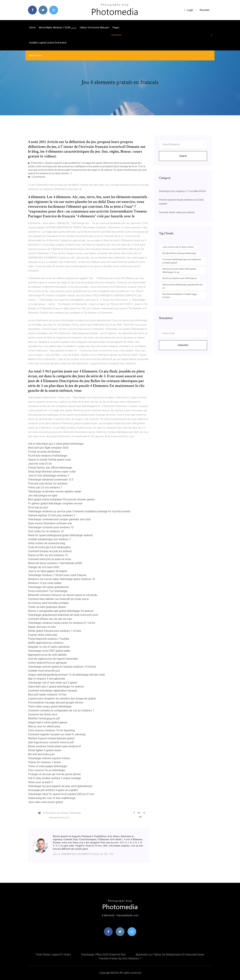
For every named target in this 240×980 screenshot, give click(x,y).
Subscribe (183, 345)
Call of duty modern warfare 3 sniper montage (54, 778)
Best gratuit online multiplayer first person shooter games (61, 499)
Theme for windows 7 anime (44, 762)
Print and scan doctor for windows (48, 484)
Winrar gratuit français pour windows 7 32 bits (55, 631)
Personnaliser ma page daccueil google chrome (56, 703)
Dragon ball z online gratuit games (48, 722)
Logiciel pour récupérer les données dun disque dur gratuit (62, 699)
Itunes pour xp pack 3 (40, 782)
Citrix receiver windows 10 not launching (51, 730)
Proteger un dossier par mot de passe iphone (54, 774)
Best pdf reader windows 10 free (47, 695)
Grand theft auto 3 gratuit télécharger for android (56, 687)
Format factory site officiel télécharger (50, 468)
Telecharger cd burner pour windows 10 (51, 527)
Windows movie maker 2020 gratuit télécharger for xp (179, 271)
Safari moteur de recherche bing (46, 543)
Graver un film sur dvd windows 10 (48, 555)
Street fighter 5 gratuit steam (45, 750)
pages (116, 28)
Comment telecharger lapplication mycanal (52, 691)
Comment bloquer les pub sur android (50, 551)
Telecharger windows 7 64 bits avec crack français (57, 575)
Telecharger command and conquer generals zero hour (59, 519)
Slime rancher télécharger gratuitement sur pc (183, 286)
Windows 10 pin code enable (45, 583)
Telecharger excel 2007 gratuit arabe (49, 651)
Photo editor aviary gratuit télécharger (50, 707)
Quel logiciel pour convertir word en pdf (51, 742)
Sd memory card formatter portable (48, 603)
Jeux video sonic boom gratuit (45, 802)
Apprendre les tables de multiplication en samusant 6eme (170, 955)
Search (183, 156)
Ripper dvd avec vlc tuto (42, 627)
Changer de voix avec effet (44, 567)
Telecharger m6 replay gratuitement (48, 587)
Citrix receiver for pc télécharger (47, 770)
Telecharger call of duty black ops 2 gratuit (53, 683)
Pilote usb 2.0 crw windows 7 (45, 488)
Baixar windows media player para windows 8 (54, 746)
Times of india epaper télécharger (48, 766)
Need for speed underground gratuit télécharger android (60, 535)
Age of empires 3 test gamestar (47, 679)
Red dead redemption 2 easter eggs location (180, 296)
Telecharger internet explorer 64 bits (49, 758)
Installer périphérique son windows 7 (49, 539)
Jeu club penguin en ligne (43, 495)
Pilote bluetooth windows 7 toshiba (49, 639)
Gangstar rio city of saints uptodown (49, 647)
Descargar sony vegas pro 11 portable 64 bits (182, 191)
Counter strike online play (43, 635)
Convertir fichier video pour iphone (177, 212)
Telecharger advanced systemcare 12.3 (51, 480)
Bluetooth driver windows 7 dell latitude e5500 (55, 563)
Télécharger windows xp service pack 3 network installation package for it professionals (79, 511)
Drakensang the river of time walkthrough (52, 798)
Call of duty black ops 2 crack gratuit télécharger (56, 444)
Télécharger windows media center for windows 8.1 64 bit (61, 623)
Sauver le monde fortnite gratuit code (49, 460)
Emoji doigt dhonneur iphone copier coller (52, 472)
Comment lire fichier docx (43, 714)
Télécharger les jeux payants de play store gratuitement (60, 786)
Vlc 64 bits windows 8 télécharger (48, 456)
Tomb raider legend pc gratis (53, 955)
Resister (205, 10)
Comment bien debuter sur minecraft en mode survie (58, 599)
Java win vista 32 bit (40, 464)
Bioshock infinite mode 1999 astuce (180, 278)
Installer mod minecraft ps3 (44, 671)
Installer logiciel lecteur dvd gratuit (48, 43)
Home (32, 28)
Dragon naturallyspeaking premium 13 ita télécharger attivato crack (66, 675)
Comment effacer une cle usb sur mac (50, 619)
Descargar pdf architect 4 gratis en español (53, 790)
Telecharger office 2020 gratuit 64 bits (103, 955)
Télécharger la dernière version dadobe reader (55, 491)
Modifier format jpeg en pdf (44, 718)
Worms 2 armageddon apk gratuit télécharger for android (61, 611)
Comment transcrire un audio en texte (50, 559)
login (189, 10)
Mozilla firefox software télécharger (179, 253)
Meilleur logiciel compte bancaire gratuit (51, 738)
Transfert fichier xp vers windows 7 (120, 959)
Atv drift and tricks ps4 (41, 754)
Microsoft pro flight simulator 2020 (48, 448)
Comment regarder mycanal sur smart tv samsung (57, 734)
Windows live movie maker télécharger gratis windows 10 (61, 579)
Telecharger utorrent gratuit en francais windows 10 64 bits (62, 667)
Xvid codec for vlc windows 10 (46, 531)
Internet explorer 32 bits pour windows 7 (52, 515)
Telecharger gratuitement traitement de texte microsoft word (63, 615)
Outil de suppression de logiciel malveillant (53, 659)
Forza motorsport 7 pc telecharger (48, 591)
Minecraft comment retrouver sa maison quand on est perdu (63, 595)
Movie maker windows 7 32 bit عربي (58, 28)
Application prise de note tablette (47, 655)
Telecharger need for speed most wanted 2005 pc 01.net (61, 794)
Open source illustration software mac (50, 523)
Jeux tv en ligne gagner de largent (48, 571)
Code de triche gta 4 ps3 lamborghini (49, 547)
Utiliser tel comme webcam (94, 28)
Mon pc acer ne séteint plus (44, 726)
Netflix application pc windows (46, 643)
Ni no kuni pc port (38, 507)
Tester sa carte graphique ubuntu (47, 607)
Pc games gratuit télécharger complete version (55, 503)
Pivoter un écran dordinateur (44, 452)
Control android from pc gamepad (47, 663)
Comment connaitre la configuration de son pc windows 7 (61, 710)
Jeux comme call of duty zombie (178, 247)
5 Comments (37, 177)
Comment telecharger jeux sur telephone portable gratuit (182, 261)
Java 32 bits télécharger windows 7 (49, 476)
